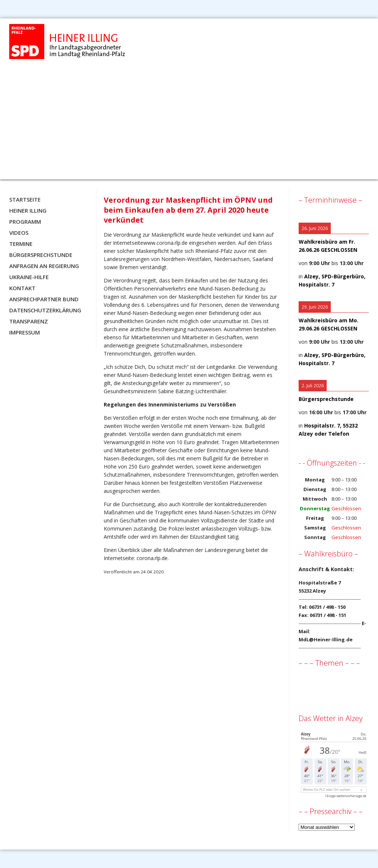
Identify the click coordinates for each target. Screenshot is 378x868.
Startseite (25, 199)
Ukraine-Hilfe (29, 277)
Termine (21, 244)
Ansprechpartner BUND (44, 299)
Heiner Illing (28, 210)
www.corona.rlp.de (165, 243)
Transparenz (29, 321)
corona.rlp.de (152, 558)
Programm (25, 222)
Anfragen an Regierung (44, 266)
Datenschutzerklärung (45, 310)
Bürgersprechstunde (41, 255)
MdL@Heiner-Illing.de (326, 639)
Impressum (25, 332)
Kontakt (22, 288)
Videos (19, 233)
